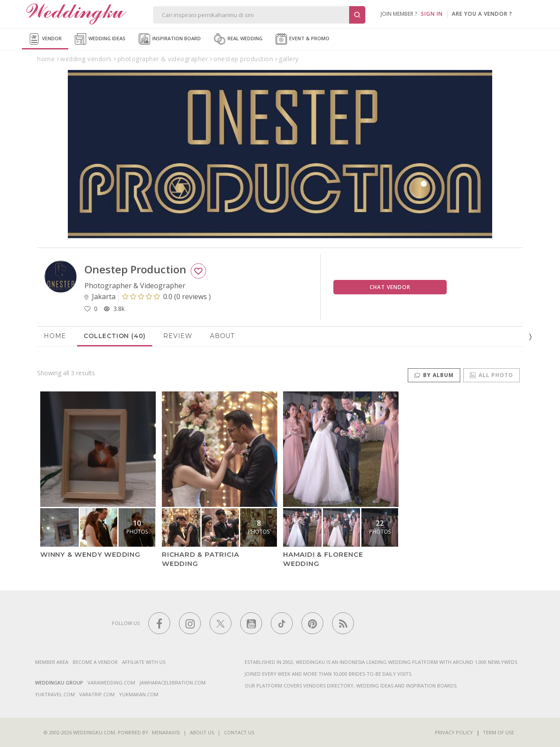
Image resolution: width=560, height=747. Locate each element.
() (166, 297)
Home (55, 336)
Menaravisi (166, 732)
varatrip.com (97, 694)
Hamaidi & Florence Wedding (323, 559)
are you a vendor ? (482, 14)
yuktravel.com (55, 694)
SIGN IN (432, 14)
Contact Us (239, 732)
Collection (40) (115, 336)
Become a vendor (95, 662)
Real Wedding (238, 39)
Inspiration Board (170, 39)
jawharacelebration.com (173, 682)
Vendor (45, 39)
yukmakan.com (139, 694)
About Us (202, 732)
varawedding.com (111, 682)
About (222, 336)
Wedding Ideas (100, 39)
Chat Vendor (390, 287)
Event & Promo (303, 39)
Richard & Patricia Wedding (200, 559)
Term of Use (499, 732)
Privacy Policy (454, 732)
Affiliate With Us (144, 662)
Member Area (52, 662)
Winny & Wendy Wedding (90, 554)
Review (178, 336)
